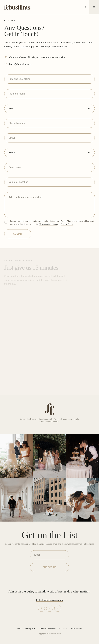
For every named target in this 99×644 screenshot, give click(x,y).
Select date (15, 167)
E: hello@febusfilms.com (49, 600)
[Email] (50, 608)
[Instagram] (41, 608)
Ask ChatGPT (76, 628)
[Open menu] (94, 7)
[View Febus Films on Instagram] (16, 456)
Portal (19, 628)
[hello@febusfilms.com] (6, 64)
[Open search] (85, 7)
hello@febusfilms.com (21, 64)
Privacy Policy (67, 224)
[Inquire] (58, 608)
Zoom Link (63, 628)
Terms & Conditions (48, 224)
